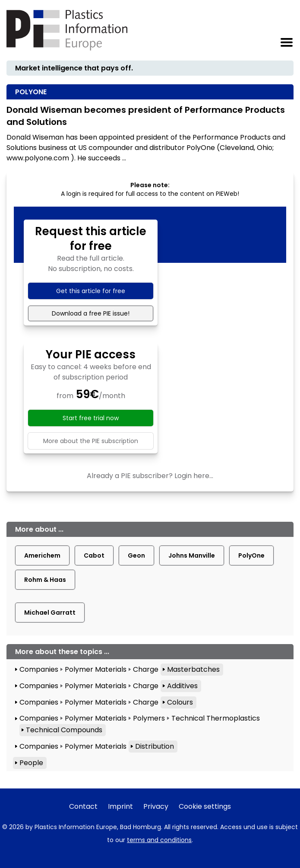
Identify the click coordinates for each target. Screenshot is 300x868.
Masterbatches (193, 669)
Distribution (155, 746)
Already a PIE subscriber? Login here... (150, 476)
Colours (180, 702)
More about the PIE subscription (91, 441)
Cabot (94, 555)
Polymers (149, 718)
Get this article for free (91, 291)
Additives (182, 686)
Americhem (42, 555)
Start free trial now (91, 418)
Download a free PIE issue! (91, 313)
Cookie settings (205, 806)
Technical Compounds (64, 730)
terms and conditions (159, 840)
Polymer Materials (96, 669)
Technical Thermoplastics (216, 718)
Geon (136, 555)
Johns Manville (192, 555)
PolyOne (251, 555)
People (31, 763)
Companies (39, 669)
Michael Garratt (50, 613)
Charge (146, 669)
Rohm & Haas (45, 580)
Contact (83, 806)
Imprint (120, 806)
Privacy (156, 806)
